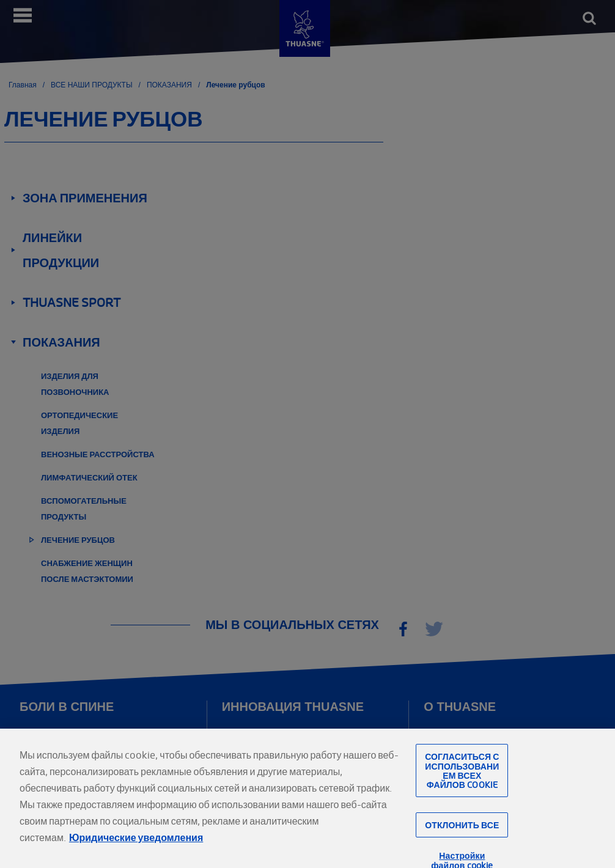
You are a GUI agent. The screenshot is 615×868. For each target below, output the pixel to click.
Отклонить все (462, 835)
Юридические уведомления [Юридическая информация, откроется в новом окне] (136, 847)
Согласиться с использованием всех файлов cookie (462, 780)
